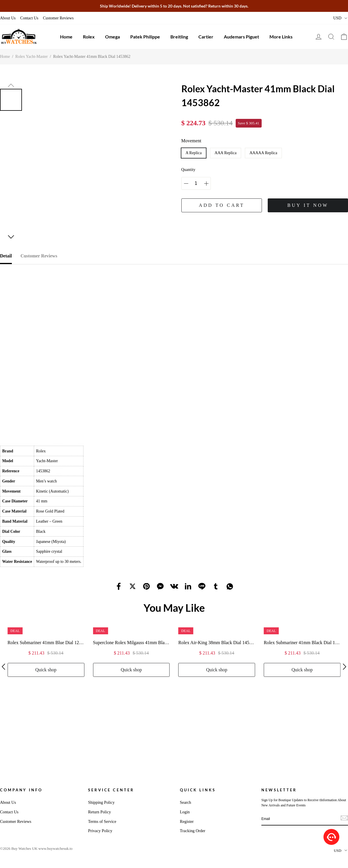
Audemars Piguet (241, 37)
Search (186, 802)
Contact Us (29, 18)
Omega (112, 37)
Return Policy (99, 812)
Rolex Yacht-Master (31, 57)
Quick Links (198, 790)
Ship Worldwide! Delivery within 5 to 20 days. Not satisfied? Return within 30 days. (174, 6)
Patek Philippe (145, 37)
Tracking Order (193, 831)
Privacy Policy (100, 831)
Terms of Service (102, 821)
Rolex (89, 37)
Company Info (21, 790)
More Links (281, 37)
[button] (11, 85)
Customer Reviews (58, 18)
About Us (8, 18)
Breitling (179, 37)
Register (187, 821)
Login (185, 812)
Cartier (206, 37)
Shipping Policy (101, 802)
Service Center (111, 790)
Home (66, 37)
